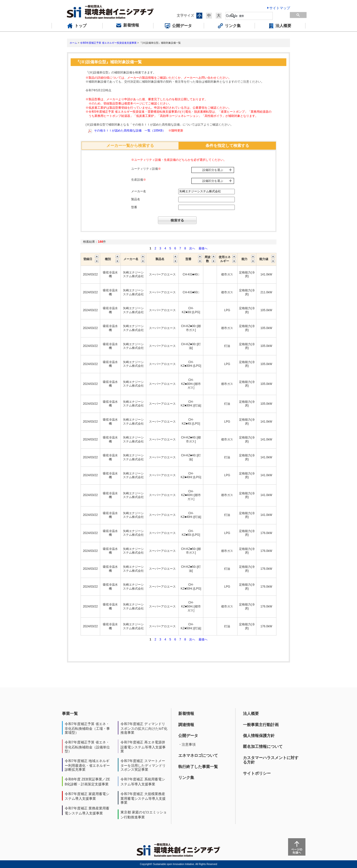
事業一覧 (70, 714)
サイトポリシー (257, 773)
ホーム (73, 43)
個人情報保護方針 (259, 736)
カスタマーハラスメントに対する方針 (271, 760)
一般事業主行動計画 (261, 725)
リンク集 (186, 778)
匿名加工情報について (263, 747)
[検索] (249, 16)
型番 (134, 207)
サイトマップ (280, 8)
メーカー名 (139, 191)
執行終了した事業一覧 (198, 767)
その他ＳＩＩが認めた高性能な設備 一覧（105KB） (130, 131)
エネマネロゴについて (198, 755)
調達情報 (186, 725)
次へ (192, 248)
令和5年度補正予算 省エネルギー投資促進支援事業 (108, 43)
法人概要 (251, 714)
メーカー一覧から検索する (130, 146)
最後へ (203, 248)
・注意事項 (187, 744)
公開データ (188, 736)
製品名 (136, 199)
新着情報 (186, 714)
